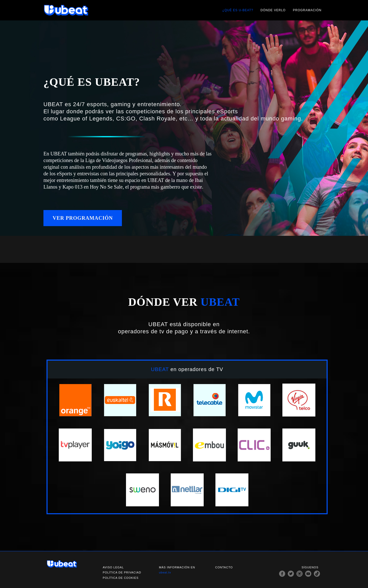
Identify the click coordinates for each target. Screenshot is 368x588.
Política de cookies (121, 578)
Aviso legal (113, 567)
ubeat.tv (165, 572)
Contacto (224, 567)
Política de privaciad (122, 572)
